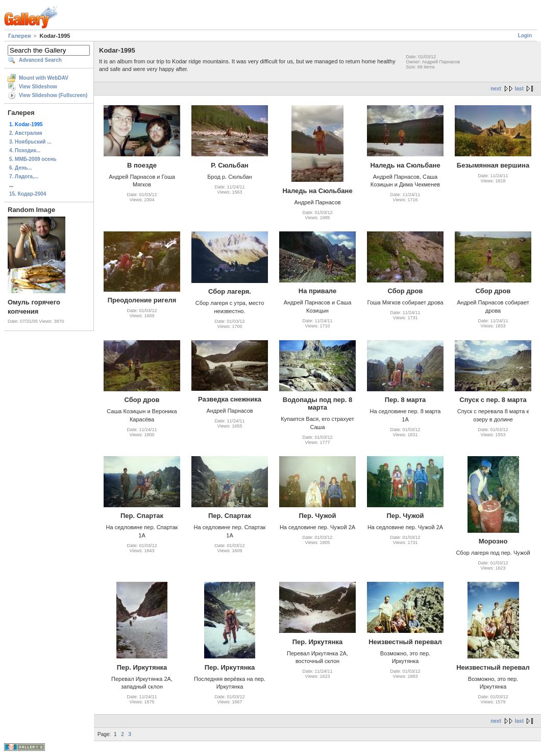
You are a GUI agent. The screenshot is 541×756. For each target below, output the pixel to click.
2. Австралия (26, 133)
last (519, 89)
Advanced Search (40, 60)
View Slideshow (38, 87)
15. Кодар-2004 (28, 194)
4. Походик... (25, 150)
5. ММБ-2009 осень (33, 159)
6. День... (20, 168)
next (496, 89)
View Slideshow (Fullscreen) (53, 95)
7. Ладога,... (24, 176)
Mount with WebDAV (44, 78)
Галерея (19, 36)
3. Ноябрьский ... (30, 142)
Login (525, 36)
